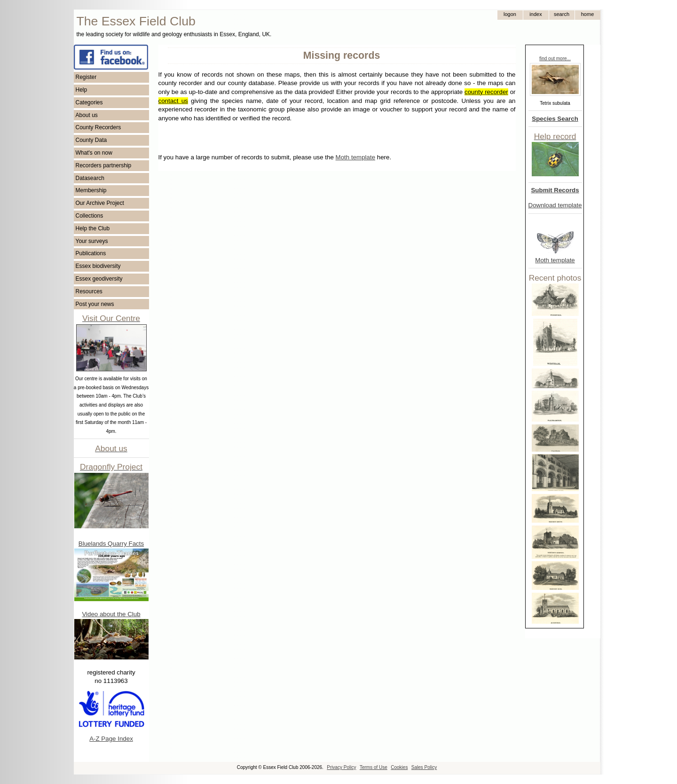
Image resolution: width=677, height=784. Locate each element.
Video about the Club (111, 614)
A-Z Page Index (111, 739)
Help (82, 90)
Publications (91, 253)
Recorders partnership (104, 165)
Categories (89, 102)
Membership (91, 190)
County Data (91, 140)
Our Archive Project (100, 203)
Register (86, 77)
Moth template (555, 260)
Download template (555, 205)
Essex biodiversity (98, 266)
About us (87, 115)
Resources (89, 291)
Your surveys (92, 241)
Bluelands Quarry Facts (111, 544)
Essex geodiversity (99, 279)
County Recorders (98, 127)
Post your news (95, 304)
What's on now (94, 153)
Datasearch (90, 178)
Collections (90, 216)
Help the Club (93, 228)
